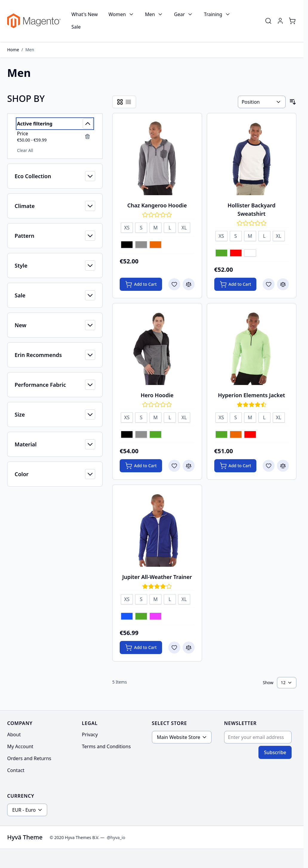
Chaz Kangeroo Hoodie (157, 205)
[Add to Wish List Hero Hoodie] (174, 466)
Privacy (90, 735)
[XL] (184, 227)
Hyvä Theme (25, 837)
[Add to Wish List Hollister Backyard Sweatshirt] (269, 284)
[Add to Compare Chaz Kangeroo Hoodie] (189, 284)
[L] (170, 227)
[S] (141, 227)
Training (213, 14)
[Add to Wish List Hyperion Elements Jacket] (269, 466)
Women (117, 14)
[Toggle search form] (268, 21)
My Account (20, 746)
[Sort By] (262, 102)
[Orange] (155, 245)
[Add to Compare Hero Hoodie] (189, 466)
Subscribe (275, 752)
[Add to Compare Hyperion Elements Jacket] (283, 466)
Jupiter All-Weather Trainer (157, 577)
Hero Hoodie (157, 395)
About (14, 735)
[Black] (127, 245)
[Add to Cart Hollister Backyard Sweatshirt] (235, 284)
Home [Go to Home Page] (13, 50)
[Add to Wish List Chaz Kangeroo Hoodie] (174, 284)
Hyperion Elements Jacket (251, 395)
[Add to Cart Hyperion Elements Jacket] (235, 466)
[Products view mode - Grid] (120, 102)
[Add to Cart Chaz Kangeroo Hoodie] (141, 284)
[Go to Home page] (34, 21)
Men (150, 14)
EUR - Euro (24, 810)
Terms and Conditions (106, 746)
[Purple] (155, 617)
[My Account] (280, 21)
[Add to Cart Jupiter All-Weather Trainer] (141, 647)
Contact (16, 770)
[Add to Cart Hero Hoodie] (141, 466)
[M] (155, 227)
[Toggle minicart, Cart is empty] (292, 21)
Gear (179, 14)
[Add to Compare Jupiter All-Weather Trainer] (189, 647)
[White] (250, 254)
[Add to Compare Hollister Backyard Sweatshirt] (283, 284)
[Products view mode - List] (128, 102)
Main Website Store (179, 737)
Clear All (25, 150)
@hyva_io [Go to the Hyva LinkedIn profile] (116, 837)
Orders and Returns (29, 758)
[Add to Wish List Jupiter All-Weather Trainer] (174, 647)
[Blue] (127, 617)
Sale (76, 27)
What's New (84, 14)
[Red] (236, 254)
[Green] (221, 254)
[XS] (127, 227)
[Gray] (141, 245)
